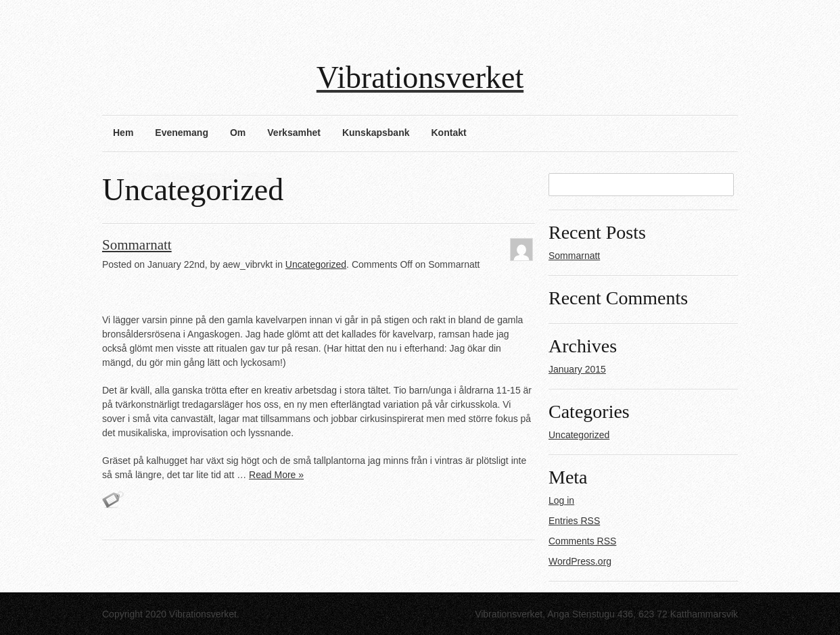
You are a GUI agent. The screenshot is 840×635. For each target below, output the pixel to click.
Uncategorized (316, 264)
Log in (561, 500)
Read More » (276, 475)
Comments (582, 541)
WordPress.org (580, 561)
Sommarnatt (137, 245)
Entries (574, 521)
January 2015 (577, 369)
